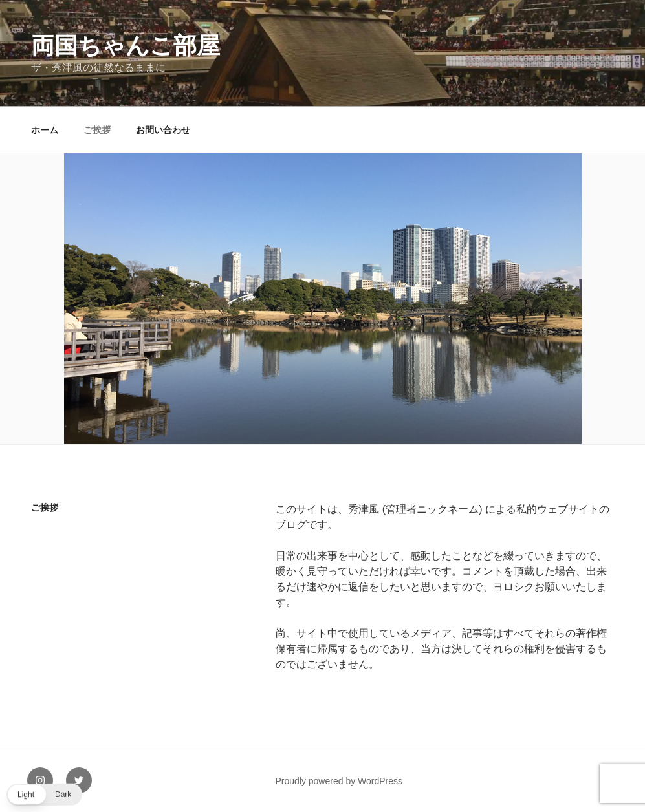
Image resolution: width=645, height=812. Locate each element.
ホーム (45, 130)
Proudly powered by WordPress (339, 781)
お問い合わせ (163, 130)
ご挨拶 (97, 130)
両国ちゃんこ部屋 (126, 46)
